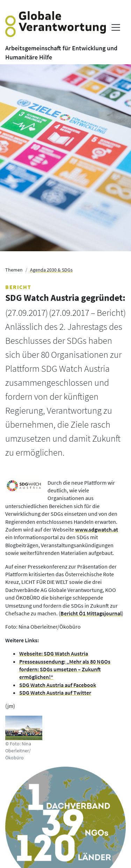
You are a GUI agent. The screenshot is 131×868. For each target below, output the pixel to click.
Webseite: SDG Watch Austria (54, 653)
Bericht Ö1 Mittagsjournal (91, 613)
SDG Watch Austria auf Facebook (58, 685)
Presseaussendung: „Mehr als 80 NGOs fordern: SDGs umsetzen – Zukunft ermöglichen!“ (65, 669)
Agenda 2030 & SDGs (51, 270)
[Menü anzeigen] (116, 27)
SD (23, 693)
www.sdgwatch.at (97, 529)
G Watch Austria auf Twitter (59, 693)
